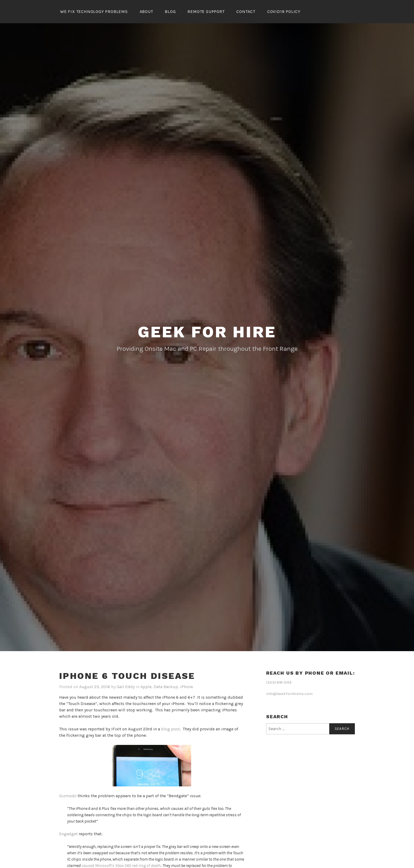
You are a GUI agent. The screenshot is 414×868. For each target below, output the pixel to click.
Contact (246, 11)
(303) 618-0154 (279, 682)
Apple (146, 687)
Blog (170, 11)
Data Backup (166, 687)
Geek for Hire (207, 332)
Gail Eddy (126, 687)
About (146, 11)
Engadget (68, 834)
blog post (170, 729)
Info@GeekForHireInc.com (289, 694)
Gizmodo (68, 796)
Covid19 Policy (284, 11)
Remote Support (206, 11)
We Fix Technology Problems (94, 11)
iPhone (187, 687)
